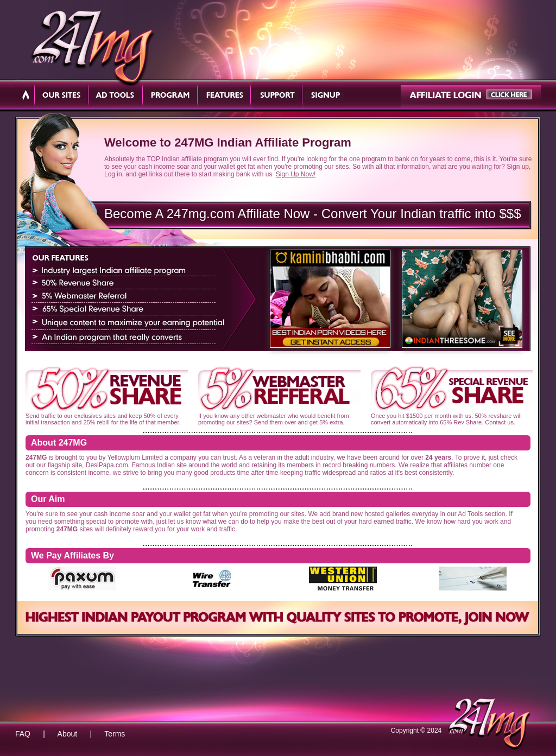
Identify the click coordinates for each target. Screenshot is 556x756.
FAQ (23, 734)
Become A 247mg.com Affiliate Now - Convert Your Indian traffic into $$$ (313, 214)
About (68, 734)
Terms (115, 734)
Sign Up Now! (296, 174)
